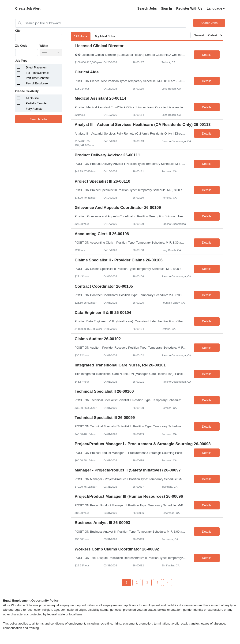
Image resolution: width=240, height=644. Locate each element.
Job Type (21, 61)
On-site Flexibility (27, 91)
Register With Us (189, 8)
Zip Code (21, 46)
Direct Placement (36, 68)
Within (44, 46)
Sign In (167, 8)
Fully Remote (34, 109)
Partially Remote (36, 103)
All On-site (32, 98)
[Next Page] (168, 583)
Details (207, 55)
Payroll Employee (37, 83)
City (18, 31)
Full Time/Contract (37, 73)
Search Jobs (147, 8)
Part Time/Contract (37, 78)
